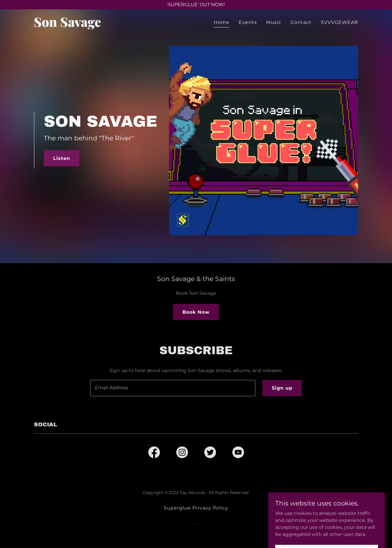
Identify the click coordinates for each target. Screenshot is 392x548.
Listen (62, 158)
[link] (91, 25)
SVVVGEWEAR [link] (339, 22)
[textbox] (173, 388)
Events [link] (248, 22)
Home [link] (222, 22)
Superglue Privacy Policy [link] (196, 508)
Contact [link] (301, 22)
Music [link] (274, 22)
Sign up (282, 388)
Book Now (196, 312)
